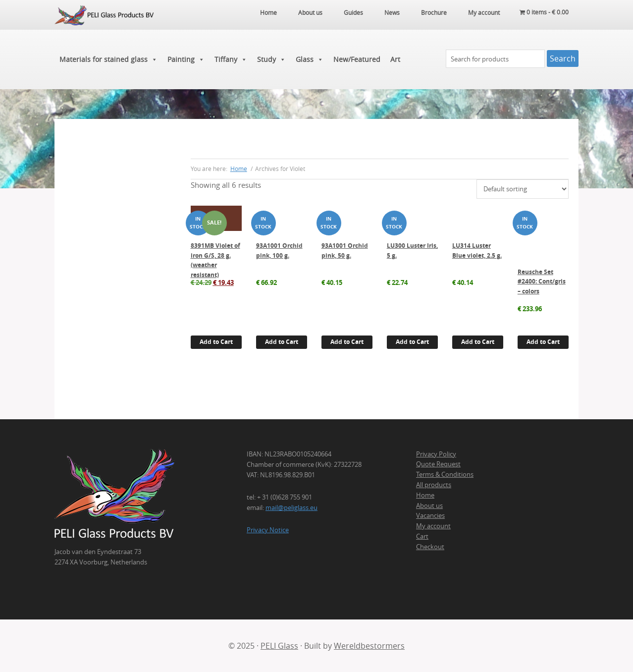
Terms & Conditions (445, 474)
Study (271, 59)
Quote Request (438, 464)
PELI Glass (279, 646)
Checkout (430, 547)
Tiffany (231, 59)
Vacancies (430, 515)
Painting (186, 59)
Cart (422, 536)
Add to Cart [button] (216, 342)
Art (395, 59)
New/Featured (357, 59)
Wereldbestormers (369, 646)
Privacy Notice (268, 530)
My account (433, 526)
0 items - (544, 12)
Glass (310, 59)
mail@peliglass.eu (291, 507)
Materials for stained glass (108, 59)
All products (434, 485)
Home (425, 495)
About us (429, 505)
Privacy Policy (436, 454)
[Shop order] (523, 189)
